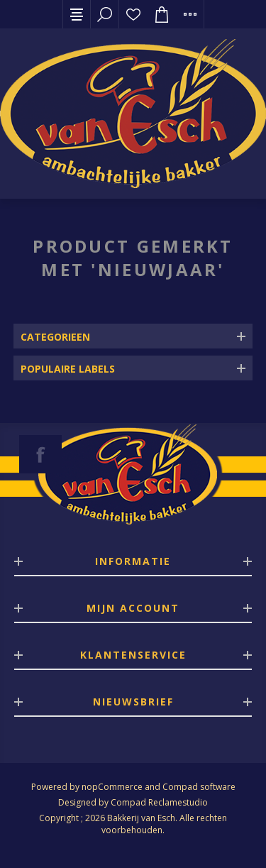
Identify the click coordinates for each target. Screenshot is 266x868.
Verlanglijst (133, 14)
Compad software (199, 787)
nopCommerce (112, 787)
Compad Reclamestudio (159, 802)
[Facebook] (40, 454)
